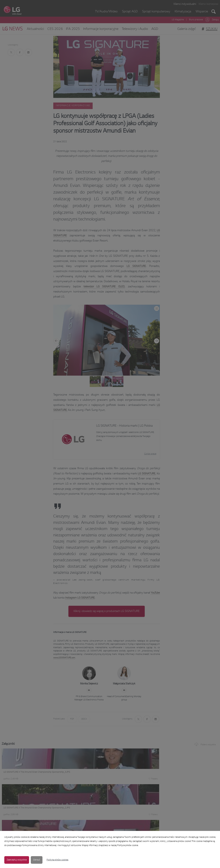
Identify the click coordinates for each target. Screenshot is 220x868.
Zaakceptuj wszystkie (17, 860)
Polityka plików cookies (57, 860)
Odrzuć (37, 860)
